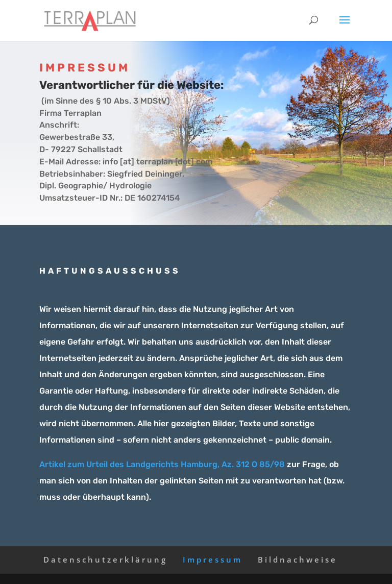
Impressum (213, 559)
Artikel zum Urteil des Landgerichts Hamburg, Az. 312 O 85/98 (162, 464)
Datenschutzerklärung (105, 559)
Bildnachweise (298, 559)
